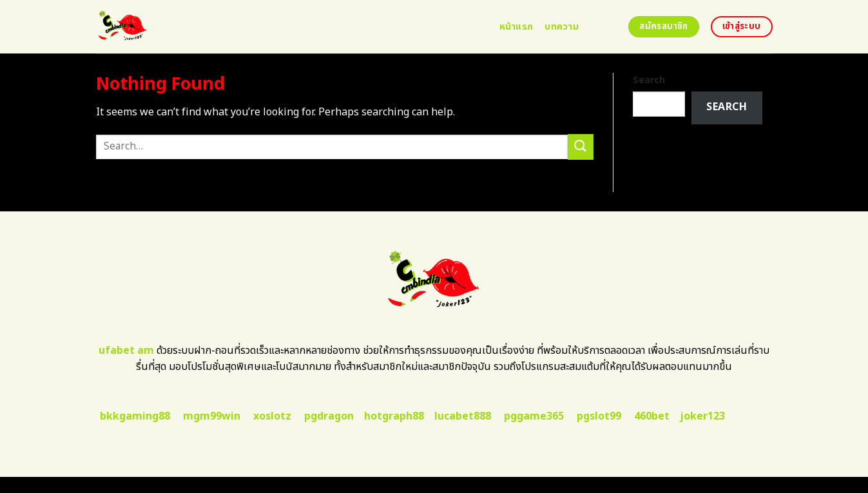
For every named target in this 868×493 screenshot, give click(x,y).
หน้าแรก (516, 27)
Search (649, 80)
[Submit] (581, 147)
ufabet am (126, 351)
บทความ (562, 27)
